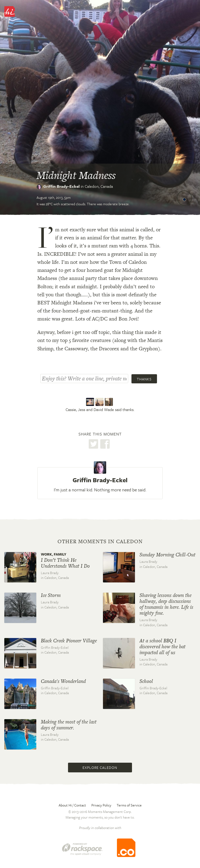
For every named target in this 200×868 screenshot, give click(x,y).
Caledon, (99, 186)
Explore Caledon (100, 768)
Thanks (144, 379)
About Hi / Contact (72, 805)
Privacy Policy (101, 805)
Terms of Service (129, 805)
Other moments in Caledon (100, 542)
